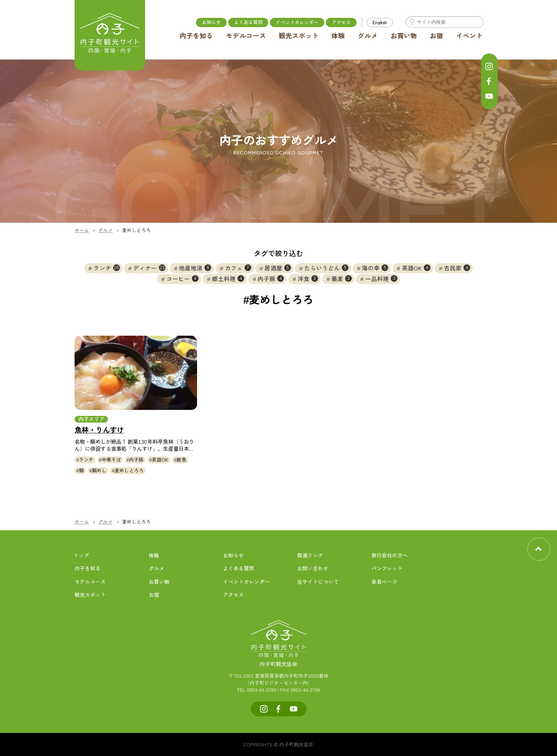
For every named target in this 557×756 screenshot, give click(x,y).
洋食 (308, 278)
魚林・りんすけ (99, 430)
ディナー (149, 268)
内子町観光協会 (279, 656)
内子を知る (196, 36)
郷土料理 (228, 278)
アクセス (341, 22)
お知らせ (211, 22)
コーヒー (182, 278)
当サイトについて (318, 582)
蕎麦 (342, 278)
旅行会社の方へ (390, 556)
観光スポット (299, 36)
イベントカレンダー (297, 22)
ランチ (107, 268)
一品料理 (381, 278)
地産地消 (195, 268)
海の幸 (375, 268)
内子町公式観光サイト (110, 35)
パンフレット (387, 569)
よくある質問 (248, 22)
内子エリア (91, 419)
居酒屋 (278, 268)
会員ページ (384, 582)
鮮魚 (181, 460)
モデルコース (246, 36)
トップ (81, 556)
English (380, 22)
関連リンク (310, 556)
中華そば (111, 460)
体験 (338, 36)
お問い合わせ (313, 569)
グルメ (368, 36)
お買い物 (404, 36)
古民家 (457, 268)
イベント (469, 36)
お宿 (436, 36)
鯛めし (99, 471)
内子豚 (271, 278)
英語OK (416, 268)
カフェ (238, 268)
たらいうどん (326, 268)
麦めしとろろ (129, 471)
